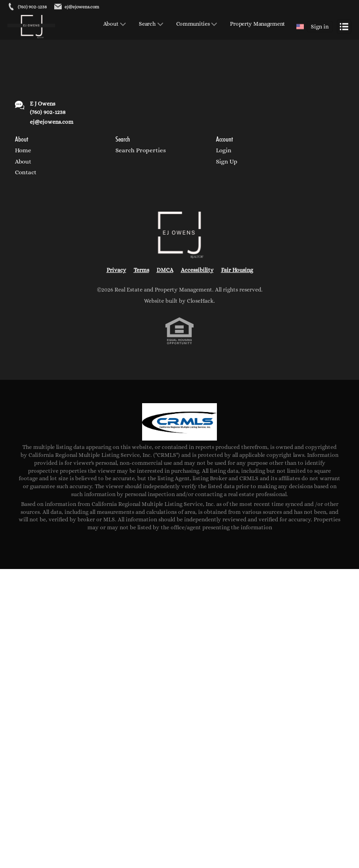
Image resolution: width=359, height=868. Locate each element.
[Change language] (300, 27)
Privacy (116, 270)
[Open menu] (344, 27)
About (111, 24)
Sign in (320, 27)
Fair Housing (237, 270)
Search (147, 24)
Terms (141, 270)
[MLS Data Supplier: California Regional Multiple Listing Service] (179, 422)
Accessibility (197, 270)
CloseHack (200, 301)
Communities (193, 24)
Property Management (258, 24)
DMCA (165, 270)
